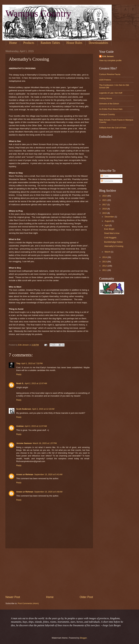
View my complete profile (110, 60)
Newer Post (13, 597)
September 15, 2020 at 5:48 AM (48, 492)
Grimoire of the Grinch (109, 104)
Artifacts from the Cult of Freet (113, 128)
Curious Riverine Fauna (110, 74)
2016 (105, 209)
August (108, 221)
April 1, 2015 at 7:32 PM (32, 363)
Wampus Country (38, 13)
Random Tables (50, 43)
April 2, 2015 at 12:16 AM (43, 409)
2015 (105, 213)
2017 (105, 205)
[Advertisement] (49, 572)
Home (13, 43)
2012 (105, 266)
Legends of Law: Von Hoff (111, 93)
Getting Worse (106, 98)
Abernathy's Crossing (114, 246)
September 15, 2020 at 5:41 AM (48, 474)
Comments (107, 181)
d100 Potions (105, 80)
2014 (105, 257)
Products (29, 43)
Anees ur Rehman (25, 474)
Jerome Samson (24, 443)
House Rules (74, 43)
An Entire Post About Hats (111, 109)
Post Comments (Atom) (28, 603)
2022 (105, 196)
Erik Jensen (108, 56)
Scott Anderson (24, 409)
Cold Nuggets (110, 238)
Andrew (20, 426)
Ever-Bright (109, 229)
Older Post (86, 597)
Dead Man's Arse (112, 233)
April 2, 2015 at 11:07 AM (36, 426)
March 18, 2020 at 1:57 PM (45, 443)
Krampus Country (107, 114)
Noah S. (20, 383)
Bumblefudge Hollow (113, 242)
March (108, 252)
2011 (105, 270)
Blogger (83, 638)
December (110, 217)
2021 (105, 200)
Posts (105, 176)
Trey (18, 363)
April (107, 225)
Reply (19, 374)
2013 (105, 262)
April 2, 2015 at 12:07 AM (36, 383)
